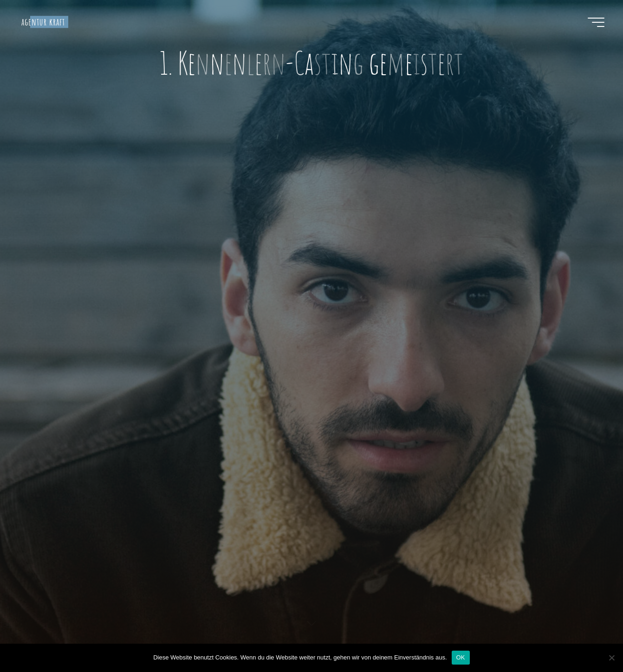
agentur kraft (43, 22)
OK (461, 657)
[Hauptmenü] (596, 22)
